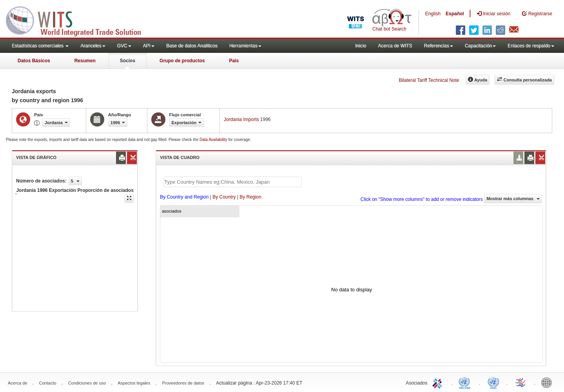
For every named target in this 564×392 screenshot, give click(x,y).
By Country (224, 197)
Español (455, 14)
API (149, 46)
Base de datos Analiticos (192, 46)
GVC (124, 46)
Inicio (361, 46)
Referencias (439, 46)
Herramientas (245, 46)
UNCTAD (466, 382)
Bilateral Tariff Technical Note (429, 80)
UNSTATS (493, 382)
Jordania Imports (241, 119)
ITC (439, 382)
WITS (78, 20)
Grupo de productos (182, 61)
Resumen (85, 61)
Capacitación (480, 46)
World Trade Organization (521, 382)
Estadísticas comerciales (40, 46)
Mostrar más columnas (513, 199)
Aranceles (93, 46)
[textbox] (233, 182)
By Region (250, 197)
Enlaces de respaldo (531, 46)
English (433, 14)
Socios (128, 61)
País (234, 61)
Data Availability (214, 140)
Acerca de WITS (395, 46)
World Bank (548, 382)
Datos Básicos (34, 61)
